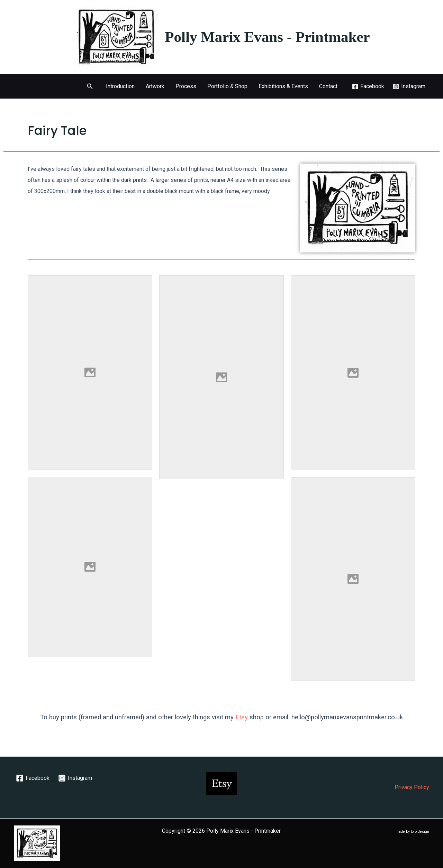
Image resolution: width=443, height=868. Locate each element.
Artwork (155, 86)
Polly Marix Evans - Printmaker (267, 37)
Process (186, 86)
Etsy (242, 717)
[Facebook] (368, 86)
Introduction (120, 86)
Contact (328, 86)
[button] (90, 86)
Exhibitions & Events (283, 86)
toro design (420, 832)
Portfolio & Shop (227, 86)
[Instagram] (409, 86)
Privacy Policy (412, 787)
